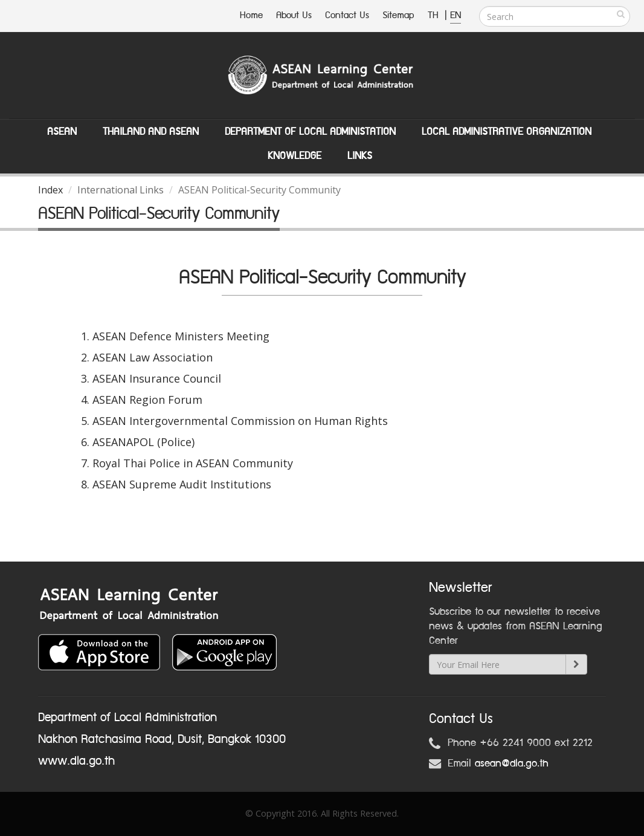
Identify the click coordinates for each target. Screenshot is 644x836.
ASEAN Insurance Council (157, 378)
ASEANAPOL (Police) (143, 442)
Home (251, 15)
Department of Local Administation (310, 132)
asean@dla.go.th (512, 763)
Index (50, 190)
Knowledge (295, 156)
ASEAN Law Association (153, 357)
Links (360, 156)
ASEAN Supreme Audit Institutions (182, 484)
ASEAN (62, 132)
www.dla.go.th (76, 761)
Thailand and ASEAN (151, 132)
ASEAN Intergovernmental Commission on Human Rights (240, 421)
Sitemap (398, 15)
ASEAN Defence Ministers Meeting (181, 336)
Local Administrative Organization (507, 132)
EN (456, 15)
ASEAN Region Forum (147, 400)
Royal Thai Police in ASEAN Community (193, 463)
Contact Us (347, 15)
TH (435, 15)
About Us (294, 15)
